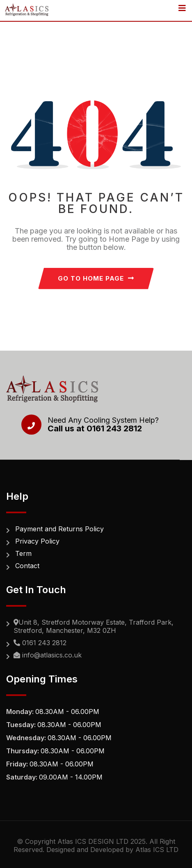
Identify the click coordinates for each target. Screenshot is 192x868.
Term (23, 553)
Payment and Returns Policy (59, 529)
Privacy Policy (37, 541)
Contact (27, 566)
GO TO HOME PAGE (96, 278)
